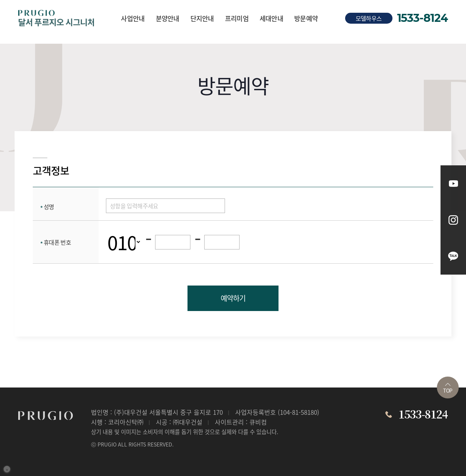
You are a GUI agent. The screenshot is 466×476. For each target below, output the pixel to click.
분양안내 (168, 18)
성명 (47, 206)
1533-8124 (422, 18)
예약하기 (233, 298)
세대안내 (271, 18)
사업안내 (133, 18)
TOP (448, 388)
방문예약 (306, 18)
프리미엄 (237, 18)
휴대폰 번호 (56, 242)
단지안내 (202, 18)
